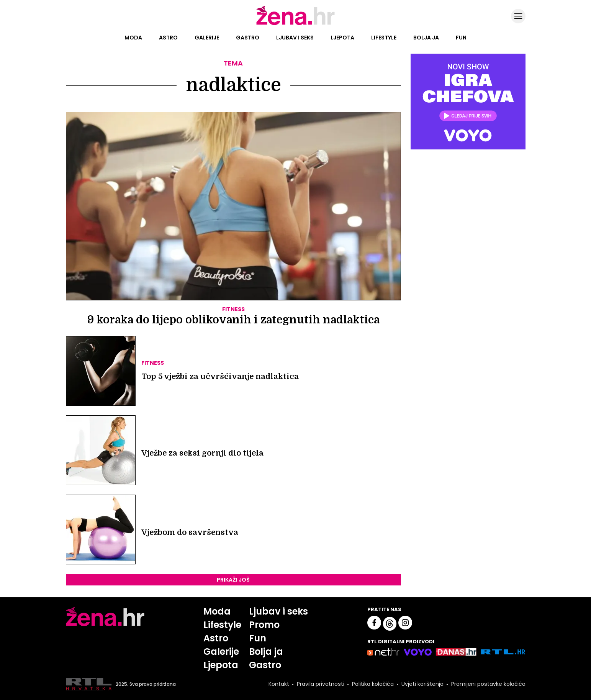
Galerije (207, 38)
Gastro (248, 38)
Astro (168, 38)
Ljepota (342, 38)
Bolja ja (426, 38)
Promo (265, 625)
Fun (461, 38)
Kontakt (279, 684)
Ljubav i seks (295, 38)
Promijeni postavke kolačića (488, 684)
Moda (133, 38)
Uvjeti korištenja (422, 684)
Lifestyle (384, 38)
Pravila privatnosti (321, 684)
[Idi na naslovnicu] (295, 24)
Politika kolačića (373, 684)
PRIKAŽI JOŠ (233, 580)
